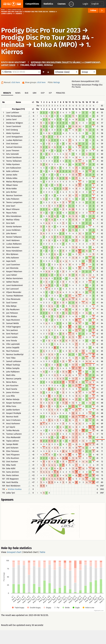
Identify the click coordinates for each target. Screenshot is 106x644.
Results (7, 93)
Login (85, 4)
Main (3, 10)
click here (16, 82)
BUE (27, 93)
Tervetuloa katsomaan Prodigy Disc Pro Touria (87, 86)
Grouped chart (14, 552)
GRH (35, 93)
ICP (50, 93)
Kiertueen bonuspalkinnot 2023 (85, 81)
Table (43, 552)
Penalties (61, 93)
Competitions (32, 4)
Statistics (48, 4)
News (18, 93)
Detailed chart (31, 552)
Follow (93, 10)
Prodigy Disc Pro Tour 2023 (41, 30)
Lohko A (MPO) (55, 45)
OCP (43, 93)
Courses (62, 4)
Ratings (57, 82)
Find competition (14, 10)
